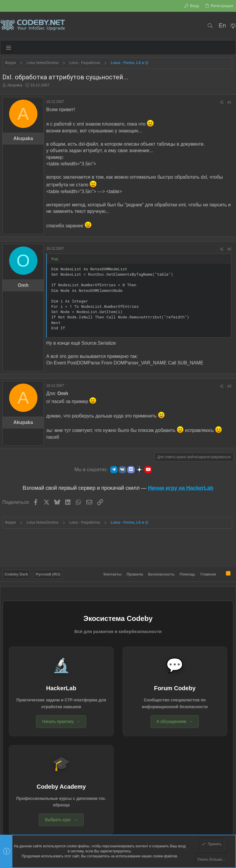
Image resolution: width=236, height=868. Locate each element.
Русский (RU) (48, 573)
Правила (135, 573)
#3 (229, 386)
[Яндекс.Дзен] (139, 470)
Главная (208, 573)
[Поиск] (210, 26)
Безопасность (161, 573)
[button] (9, 47)
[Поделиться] (222, 102)
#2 (229, 249)
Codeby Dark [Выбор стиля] (16, 573)
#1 (229, 102)
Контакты (112, 573)
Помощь (188, 573)
